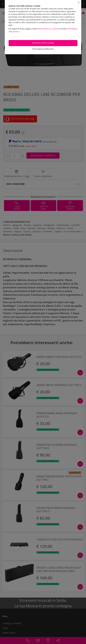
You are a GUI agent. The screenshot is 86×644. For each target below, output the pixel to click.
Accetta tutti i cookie (43, 43)
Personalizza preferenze (43, 49)
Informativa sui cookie (48, 29)
